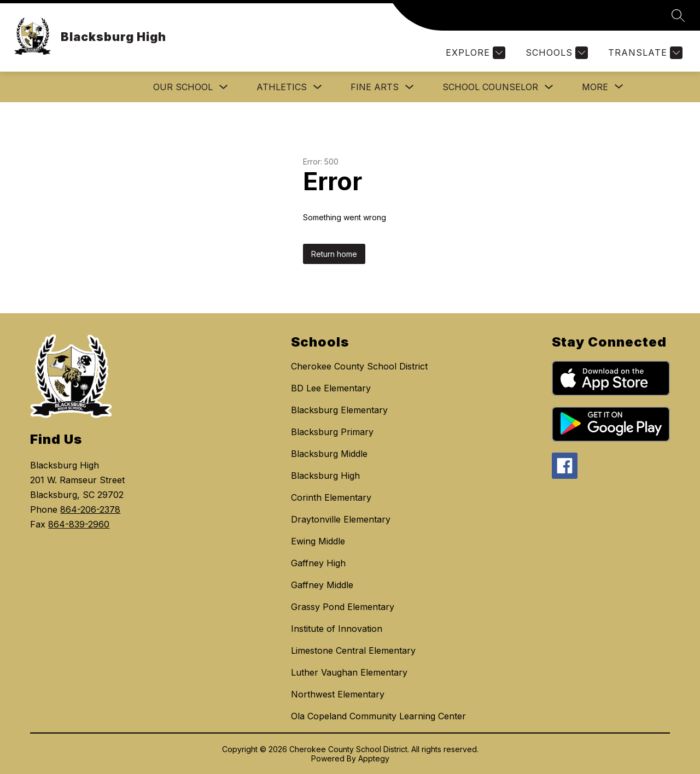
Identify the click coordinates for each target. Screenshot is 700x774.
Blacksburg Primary (332, 432)
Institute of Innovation (337, 629)
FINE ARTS (375, 87)
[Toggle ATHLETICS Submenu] (318, 87)
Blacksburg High (325, 476)
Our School (183, 87)
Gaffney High (318, 563)
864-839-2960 (79, 524)
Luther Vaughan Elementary (349, 672)
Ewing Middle (318, 541)
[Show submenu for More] (595, 87)
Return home (334, 254)
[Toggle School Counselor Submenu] (549, 87)
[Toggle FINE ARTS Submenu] (410, 87)
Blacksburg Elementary (339, 410)
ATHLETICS (282, 87)
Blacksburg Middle (329, 454)
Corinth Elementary (331, 497)
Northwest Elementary (338, 694)
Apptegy (374, 758)
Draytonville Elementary (341, 519)
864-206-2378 (90, 509)
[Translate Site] (644, 53)
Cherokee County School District (359, 366)
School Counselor (490, 87)
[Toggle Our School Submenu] (224, 87)
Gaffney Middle (322, 585)
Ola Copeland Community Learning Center (378, 716)
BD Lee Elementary (331, 388)
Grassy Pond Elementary (343, 607)
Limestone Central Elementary (353, 650)
